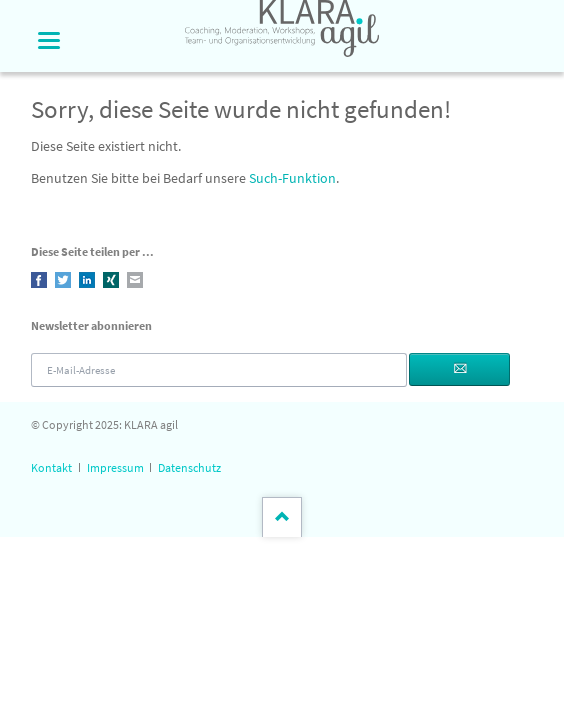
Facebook (39, 280)
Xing (111, 280)
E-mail (135, 280)
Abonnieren (459, 369)
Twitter (63, 280)
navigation (49, 40)
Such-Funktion (292, 178)
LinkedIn (87, 280)
